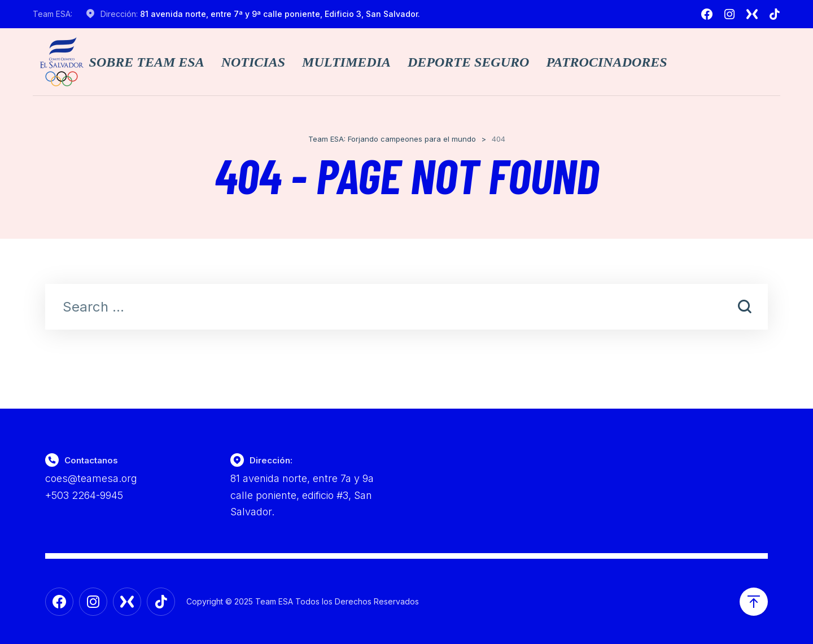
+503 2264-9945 (84, 495)
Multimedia (346, 62)
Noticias (253, 62)
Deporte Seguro (468, 62)
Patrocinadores (606, 62)
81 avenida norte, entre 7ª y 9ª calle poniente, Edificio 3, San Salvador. (280, 14)
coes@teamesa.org (91, 478)
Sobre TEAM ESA (147, 62)
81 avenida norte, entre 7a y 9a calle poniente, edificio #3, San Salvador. (302, 495)
